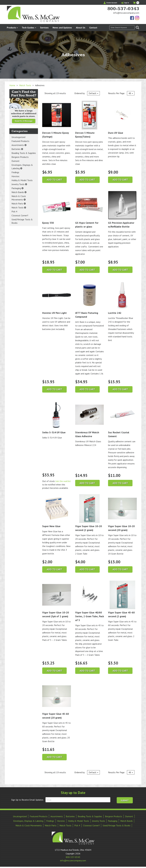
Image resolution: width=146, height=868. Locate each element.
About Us (81, 28)
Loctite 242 (122, 298)
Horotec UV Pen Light (57, 298)
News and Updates (62, 28)
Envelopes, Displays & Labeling (22, 167)
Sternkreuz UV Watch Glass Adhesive (90, 419)
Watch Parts (17, 204)
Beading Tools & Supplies (24, 153)
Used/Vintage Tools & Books (22, 221)
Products (11, 28)
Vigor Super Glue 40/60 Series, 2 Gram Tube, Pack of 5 (90, 601)
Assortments (18, 145)
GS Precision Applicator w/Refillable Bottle (122, 210)
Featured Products (20, 141)
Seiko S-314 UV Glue (57, 417)
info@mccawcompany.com (126, 13)
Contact (93, 28)
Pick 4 (14, 211)
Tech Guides (28, 28)
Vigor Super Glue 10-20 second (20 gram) (122, 513)
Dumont (15, 161)
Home (12, 85)
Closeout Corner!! (20, 215)
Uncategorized (18, 137)
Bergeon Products (20, 157)
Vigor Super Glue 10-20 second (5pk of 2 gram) (57, 599)
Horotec (15, 176)
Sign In (125, 3)
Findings (15, 172)
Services (44, 28)
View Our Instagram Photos (137, 18)
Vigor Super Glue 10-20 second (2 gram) (90, 513)
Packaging (16, 188)
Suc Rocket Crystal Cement (122, 419)
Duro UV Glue (122, 118)
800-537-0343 (123, 9)
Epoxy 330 (57, 208)
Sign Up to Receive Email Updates (27, 800)
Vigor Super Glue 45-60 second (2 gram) (122, 599)
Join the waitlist (63, 481)
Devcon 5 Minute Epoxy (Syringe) (57, 119)
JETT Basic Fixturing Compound (90, 300)
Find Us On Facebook (132, 18)
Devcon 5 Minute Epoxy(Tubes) (90, 119)
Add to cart (55, 180)
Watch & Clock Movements (19, 198)
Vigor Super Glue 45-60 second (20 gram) (57, 701)
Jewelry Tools (18, 184)
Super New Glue (57, 511)
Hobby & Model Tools (22, 180)
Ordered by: (87, 93)
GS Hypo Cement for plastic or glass (90, 210)
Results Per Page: (121, 93)
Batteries (16, 149)
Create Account (110, 3)
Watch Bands (18, 192)
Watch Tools (25, 85)
